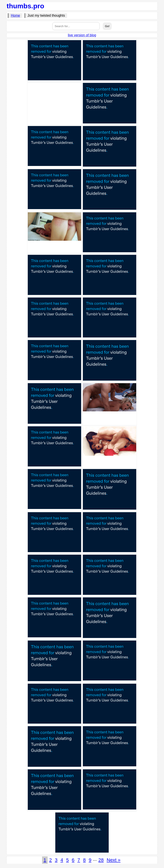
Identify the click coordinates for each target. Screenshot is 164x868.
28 (101, 860)
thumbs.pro (25, 6)
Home (15, 15)
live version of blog (82, 35)
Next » (113, 860)
